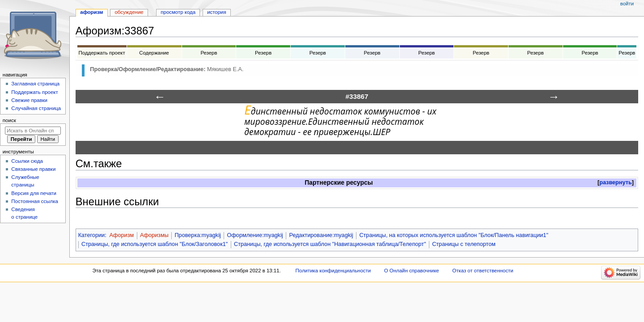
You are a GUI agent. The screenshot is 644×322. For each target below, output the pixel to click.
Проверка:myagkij (197, 235)
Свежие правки (29, 100)
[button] (616, 183)
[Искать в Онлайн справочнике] (33, 131)
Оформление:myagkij (255, 235)
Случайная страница (36, 108)
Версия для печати (34, 193)
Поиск (9, 120)
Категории (92, 235)
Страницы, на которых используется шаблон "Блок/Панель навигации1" (454, 235)
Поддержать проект (34, 92)
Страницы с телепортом (464, 244)
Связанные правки (33, 169)
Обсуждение (129, 12)
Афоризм (121, 235)
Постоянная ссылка (34, 201)
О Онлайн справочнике (412, 271)
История (217, 12)
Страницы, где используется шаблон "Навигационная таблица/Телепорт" (330, 244)
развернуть (616, 182)
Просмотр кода (178, 12)
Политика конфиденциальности (333, 271)
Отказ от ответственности (483, 271)
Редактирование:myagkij (321, 235)
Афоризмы (154, 235)
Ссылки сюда (27, 161)
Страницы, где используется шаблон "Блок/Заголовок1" (155, 244)
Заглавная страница (35, 84)
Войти (627, 4)
